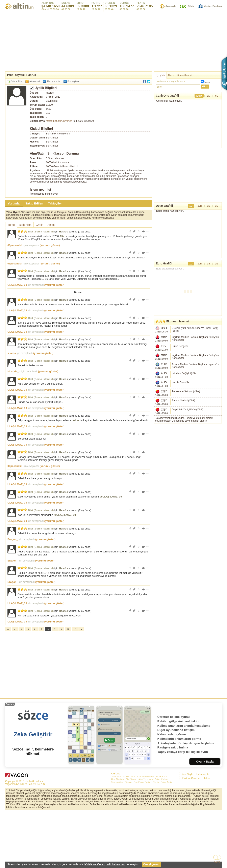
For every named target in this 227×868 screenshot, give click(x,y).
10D (200, 212)
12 (75, 686)
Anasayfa (171, 6)
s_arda (12, 409)
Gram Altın (116, 833)
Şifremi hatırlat (185, 75)
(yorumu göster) (50, 245)
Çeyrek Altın (117, 838)
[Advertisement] (113, 41)
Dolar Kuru (162, 833)
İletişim (207, 835)
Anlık (199, 96)
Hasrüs (64, 232)
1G (217, 212)
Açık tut (207, 82)
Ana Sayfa (188, 831)
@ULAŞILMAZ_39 (111, 553)
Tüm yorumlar (54, 81)
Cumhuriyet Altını (146, 833)
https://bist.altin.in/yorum (59, 121)
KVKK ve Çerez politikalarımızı (105, 864)
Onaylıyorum (152, 864)
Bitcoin (128, 838)
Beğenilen (25, 225)
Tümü (11, 225)
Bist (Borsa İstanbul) (41, 232)
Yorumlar (14, 203)
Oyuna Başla (205, 818)
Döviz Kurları (161, 836)
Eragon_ (13, 596)
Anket (51, 225)
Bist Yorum (131, 836)
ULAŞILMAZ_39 (17, 285)
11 (68, 686)
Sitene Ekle (17, 81)
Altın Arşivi (35, 81)
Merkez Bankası (213, 6)
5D (217, 96)
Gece (217, 862)
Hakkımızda (203, 831)
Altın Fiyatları (117, 836)
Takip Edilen (34, 203)
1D (209, 96)
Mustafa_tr (14, 428)
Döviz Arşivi (167, 838)
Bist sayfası (73, 81)
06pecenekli (15, 245)
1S (209, 212)
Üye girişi (160, 75)
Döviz (191, 6)
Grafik (39, 225)
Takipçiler (55, 203)
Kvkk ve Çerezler (191, 835)
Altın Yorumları (146, 836)
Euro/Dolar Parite (142, 838)
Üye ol (171, 75)
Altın (62, 236)
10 (61, 686)
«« (8, 686)
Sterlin (156, 838)
